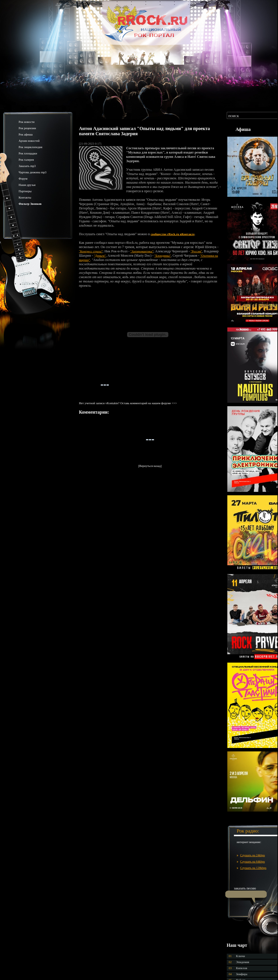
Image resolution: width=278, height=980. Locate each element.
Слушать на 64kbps (253, 862)
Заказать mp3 (27, 166)
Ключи (240, 956)
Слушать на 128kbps (253, 868)
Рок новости (27, 122)
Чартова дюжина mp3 (32, 172)
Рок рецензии (27, 128)
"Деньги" (100, 256)
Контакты (25, 198)
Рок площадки (28, 153)
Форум (23, 179)
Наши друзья (27, 185)
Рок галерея (26, 160)
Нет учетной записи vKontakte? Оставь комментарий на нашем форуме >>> (128, 403)
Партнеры (25, 191)
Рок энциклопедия (30, 147)
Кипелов (241, 968)
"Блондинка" (163, 256)
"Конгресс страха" (91, 251)
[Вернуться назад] (150, 466)
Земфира (241, 974)
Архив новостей (29, 141)
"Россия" (196, 251)
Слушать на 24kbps (253, 855)
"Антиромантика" (142, 251)
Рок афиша (26, 134)
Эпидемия (242, 962)
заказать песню (245, 888)
